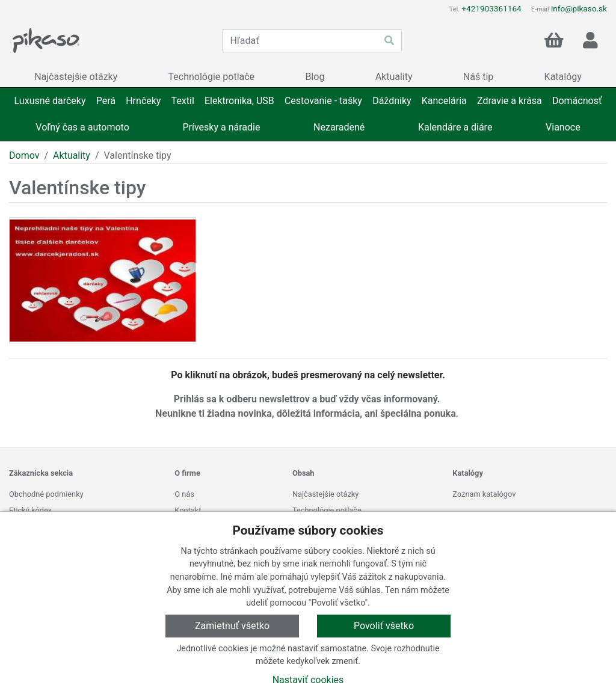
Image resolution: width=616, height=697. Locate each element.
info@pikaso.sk (579, 8)
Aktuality (72, 155)
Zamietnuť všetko (232, 626)
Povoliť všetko (384, 626)
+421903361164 (491, 8)
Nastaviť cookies (308, 680)
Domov (24, 155)
